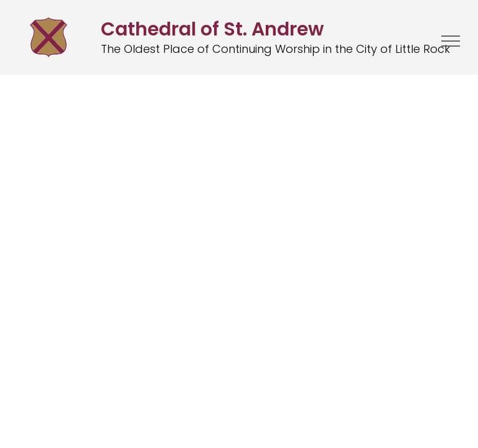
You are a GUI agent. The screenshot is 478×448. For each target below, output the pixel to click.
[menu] (451, 41)
